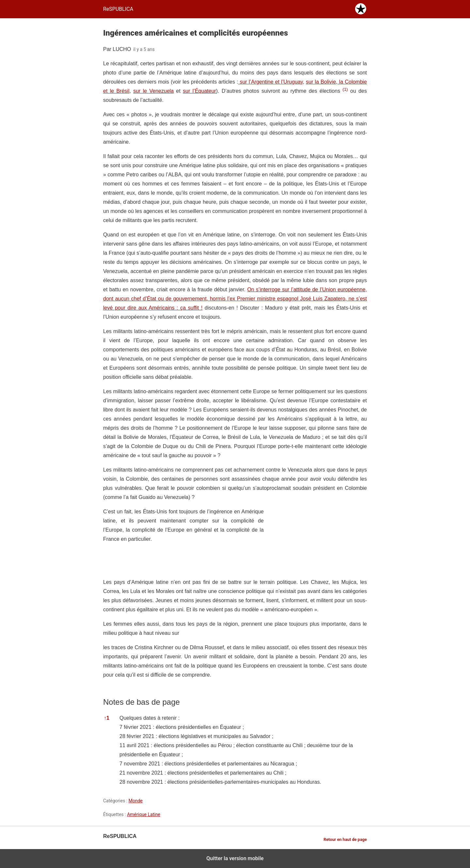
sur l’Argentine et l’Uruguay (271, 82)
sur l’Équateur (199, 91)
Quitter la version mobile (235, 858)
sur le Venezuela (153, 91)
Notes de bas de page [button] (141, 702)
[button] (345, 91)
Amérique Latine (144, 814)
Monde (136, 801)
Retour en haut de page (345, 839)
